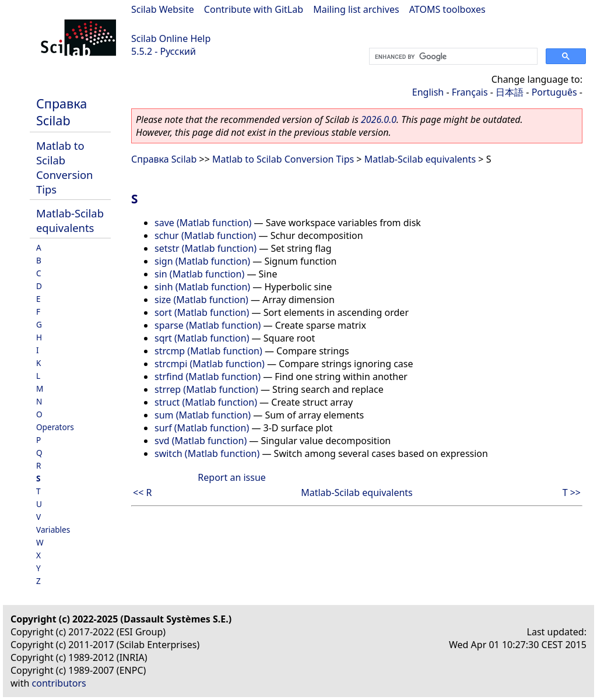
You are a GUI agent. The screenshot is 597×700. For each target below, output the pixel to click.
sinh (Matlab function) (202, 287)
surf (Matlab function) (202, 428)
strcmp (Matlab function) (208, 351)
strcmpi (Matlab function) (210, 364)
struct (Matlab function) (206, 402)
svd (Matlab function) (201, 441)
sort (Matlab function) (202, 312)
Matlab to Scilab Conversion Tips (64, 167)
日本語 (510, 92)
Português (554, 92)
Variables (53, 530)
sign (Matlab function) (202, 261)
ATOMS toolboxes (447, 9)
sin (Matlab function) (199, 274)
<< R (142, 493)
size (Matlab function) (201, 300)
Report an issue (231, 477)
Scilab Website (163, 9)
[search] (452, 57)
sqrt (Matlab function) (202, 338)
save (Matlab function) (203, 223)
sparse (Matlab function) (208, 325)
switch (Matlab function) (207, 453)
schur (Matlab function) (205, 235)
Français (470, 92)
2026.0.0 (379, 119)
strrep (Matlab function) (206, 389)
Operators (55, 427)
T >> (572, 493)
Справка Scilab (62, 112)
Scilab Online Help (171, 38)
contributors (59, 683)
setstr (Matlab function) (206, 248)
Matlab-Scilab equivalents (70, 220)
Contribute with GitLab (254, 9)
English (428, 92)
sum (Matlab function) (203, 415)
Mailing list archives (356, 9)
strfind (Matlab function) (208, 377)
